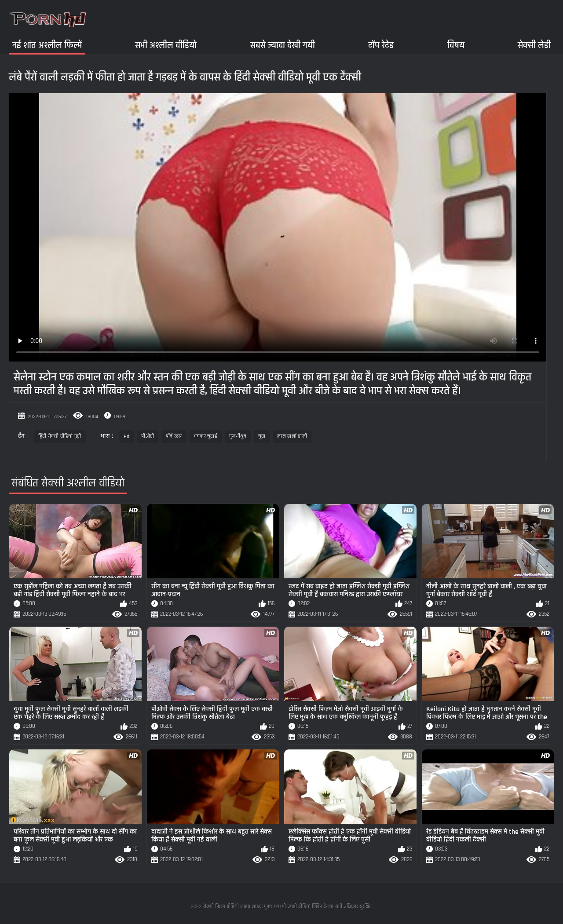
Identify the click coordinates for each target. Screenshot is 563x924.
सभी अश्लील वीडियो (166, 45)
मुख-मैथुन (238, 436)
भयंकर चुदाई (206, 436)
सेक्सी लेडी (534, 45)
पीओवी (148, 436)
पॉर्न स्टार (174, 436)
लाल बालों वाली (292, 436)
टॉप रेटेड (381, 45)
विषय (456, 45)
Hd (127, 436)
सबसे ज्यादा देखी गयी (283, 45)
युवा (262, 436)
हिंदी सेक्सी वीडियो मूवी (60, 436)
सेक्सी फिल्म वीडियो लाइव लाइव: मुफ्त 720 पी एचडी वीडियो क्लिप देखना (268, 907)
